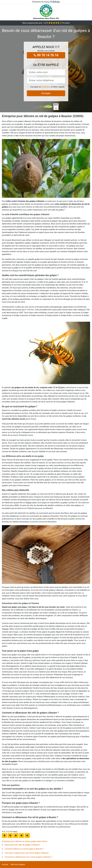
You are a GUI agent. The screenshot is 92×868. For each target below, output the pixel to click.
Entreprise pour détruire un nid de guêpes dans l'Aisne (25, 841)
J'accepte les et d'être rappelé (47, 87)
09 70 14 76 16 (46, 55)
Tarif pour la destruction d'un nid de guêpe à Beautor (27, 853)
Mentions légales (18, 864)
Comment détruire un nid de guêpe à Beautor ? (24, 849)
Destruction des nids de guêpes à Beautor (22, 845)
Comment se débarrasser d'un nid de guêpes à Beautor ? (28, 857)
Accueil (5, 864)
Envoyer (46, 93)
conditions (46, 87)
